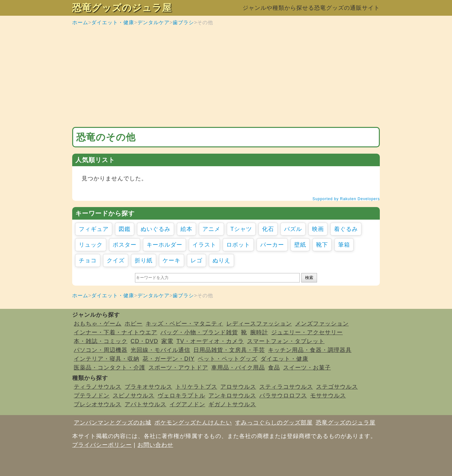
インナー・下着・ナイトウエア (116, 332)
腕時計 (259, 332)
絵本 (186, 229)
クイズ (116, 260)
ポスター (125, 245)
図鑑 (125, 229)
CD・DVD (144, 341)
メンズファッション (322, 324)
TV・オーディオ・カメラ (210, 341)
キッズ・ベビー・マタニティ (184, 324)
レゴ (196, 260)
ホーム (80, 22)
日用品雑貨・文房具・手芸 (229, 350)
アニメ (211, 229)
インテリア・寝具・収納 (107, 359)
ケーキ (172, 260)
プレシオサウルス (98, 404)
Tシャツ (241, 229)
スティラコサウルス (286, 387)
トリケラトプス (196, 387)
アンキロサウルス (232, 396)
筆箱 (344, 245)
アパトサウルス (145, 404)
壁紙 (300, 245)
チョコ (88, 260)
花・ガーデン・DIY (169, 359)
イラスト (204, 245)
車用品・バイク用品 (238, 368)
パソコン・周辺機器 (101, 350)
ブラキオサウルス (148, 387)
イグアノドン (187, 404)
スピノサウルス (134, 396)
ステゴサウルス (337, 387)
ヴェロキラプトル (181, 396)
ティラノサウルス (98, 387)
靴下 (322, 245)
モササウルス (328, 396)
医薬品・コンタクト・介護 (110, 368)
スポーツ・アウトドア (178, 368)
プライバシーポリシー (102, 445)
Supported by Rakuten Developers (346, 199)
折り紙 (144, 260)
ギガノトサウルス (232, 404)
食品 (274, 368)
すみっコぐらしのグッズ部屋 (274, 423)
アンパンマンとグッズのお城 (113, 423)
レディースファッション (259, 324)
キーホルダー (164, 245)
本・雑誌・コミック (101, 341)
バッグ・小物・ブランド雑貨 (199, 332)
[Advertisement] (226, 77)
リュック (91, 245)
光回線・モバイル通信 (160, 350)
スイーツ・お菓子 (307, 368)
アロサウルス (238, 387)
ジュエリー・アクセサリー (307, 332)
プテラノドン (92, 396)
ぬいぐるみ (156, 229)
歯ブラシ (183, 22)
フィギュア (94, 229)
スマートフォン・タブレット (286, 341)
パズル (293, 229)
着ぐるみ (346, 229)
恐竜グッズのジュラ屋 (122, 8)
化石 (268, 229)
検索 (309, 278)
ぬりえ (221, 260)
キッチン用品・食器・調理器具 (310, 350)
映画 (318, 229)
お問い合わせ (155, 445)
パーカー (272, 245)
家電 (167, 341)
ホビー (134, 324)
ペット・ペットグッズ (228, 359)
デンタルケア (153, 22)
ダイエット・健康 (113, 22)
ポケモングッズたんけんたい (193, 423)
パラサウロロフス (283, 396)
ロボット (238, 245)
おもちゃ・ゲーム (98, 324)
